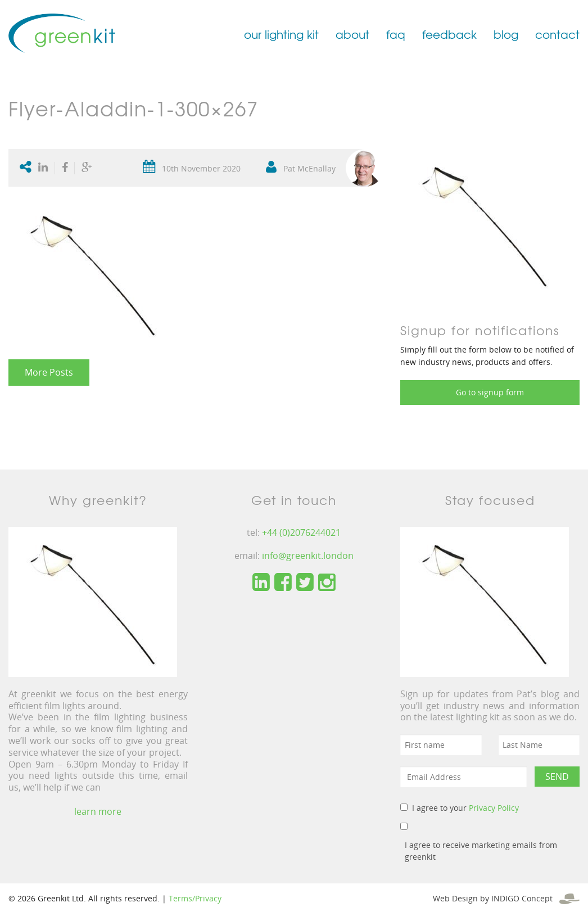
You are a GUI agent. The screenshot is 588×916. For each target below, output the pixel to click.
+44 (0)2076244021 (301, 533)
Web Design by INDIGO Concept (506, 898)
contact (557, 34)
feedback (449, 34)
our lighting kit (281, 34)
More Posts (49, 372)
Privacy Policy (494, 808)
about (352, 34)
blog (506, 34)
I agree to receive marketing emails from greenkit (481, 851)
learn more (98, 811)
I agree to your (465, 808)
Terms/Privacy (195, 898)
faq (396, 34)
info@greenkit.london (308, 556)
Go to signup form (490, 392)
